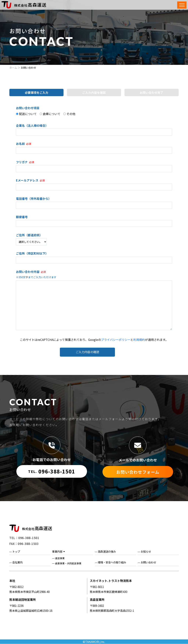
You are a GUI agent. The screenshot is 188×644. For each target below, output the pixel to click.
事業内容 (57, 551)
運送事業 (60, 558)
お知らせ (146, 551)
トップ (16, 551)
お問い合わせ (148, 562)
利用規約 (139, 340)
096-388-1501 (52, 471)
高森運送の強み (107, 551)
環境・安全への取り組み (112, 562)
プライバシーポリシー (116, 340)
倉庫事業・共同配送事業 (68, 563)
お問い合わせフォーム (138, 472)
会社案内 (17, 562)
